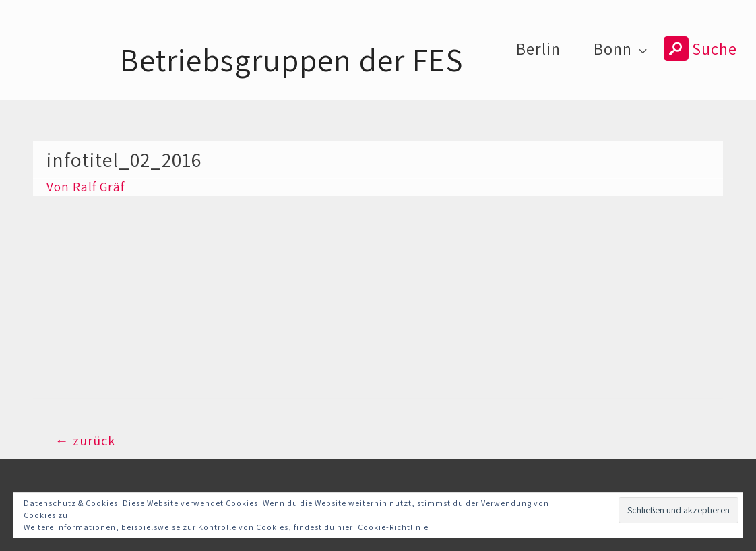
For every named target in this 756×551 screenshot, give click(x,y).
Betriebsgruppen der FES (291, 60)
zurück (85, 440)
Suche (700, 48)
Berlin (538, 48)
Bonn (613, 48)
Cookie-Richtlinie (393, 527)
